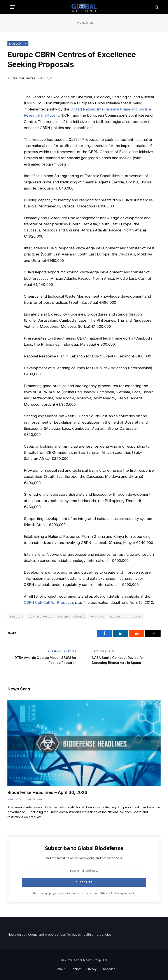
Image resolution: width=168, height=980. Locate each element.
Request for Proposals (126, 616)
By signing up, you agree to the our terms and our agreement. (84, 893)
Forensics (98, 616)
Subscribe (108, 969)
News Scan (15, 799)
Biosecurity (18, 44)
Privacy (91, 969)
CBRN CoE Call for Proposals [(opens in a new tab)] (49, 602)
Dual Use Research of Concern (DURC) (57, 616)
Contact (76, 969)
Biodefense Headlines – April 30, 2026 (47, 792)
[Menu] (12, 7)
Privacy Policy (110, 893)
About (61, 969)
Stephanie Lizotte (23, 78)
